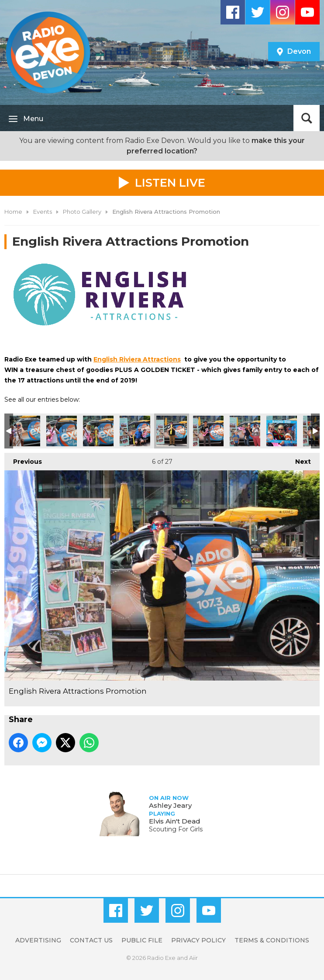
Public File (142, 940)
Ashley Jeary (170, 805)
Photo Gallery (82, 212)
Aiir (193, 958)
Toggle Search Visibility (307, 118)
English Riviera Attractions (137, 359)
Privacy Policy (198, 940)
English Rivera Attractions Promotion (25, 431)
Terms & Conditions (272, 940)
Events (43, 212)
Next (299, 459)
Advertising (38, 940)
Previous (23, 459)
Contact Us (91, 940)
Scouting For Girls (176, 829)
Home (13, 212)
